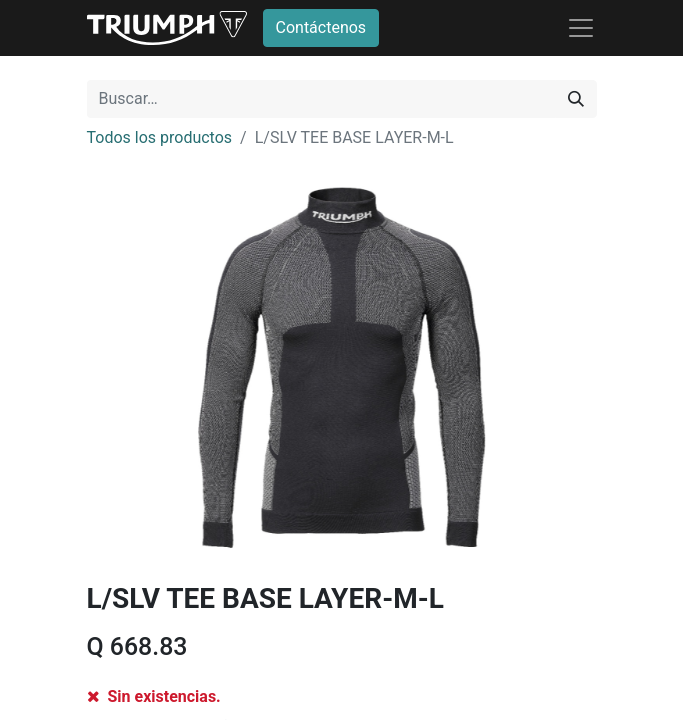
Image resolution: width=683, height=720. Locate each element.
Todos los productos (160, 137)
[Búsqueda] (576, 99)
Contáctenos (321, 27)
